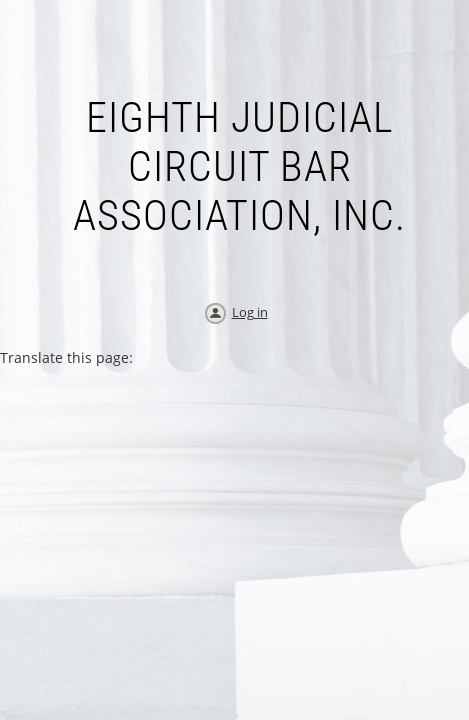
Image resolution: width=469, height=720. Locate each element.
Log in (250, 312)
